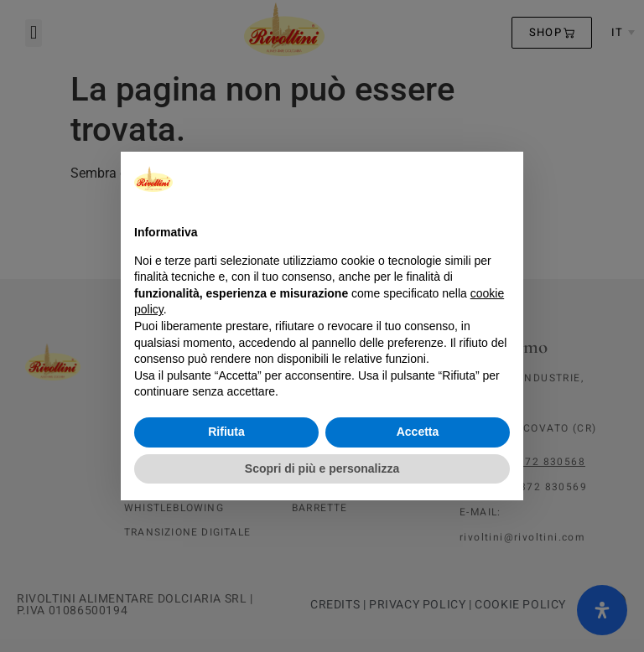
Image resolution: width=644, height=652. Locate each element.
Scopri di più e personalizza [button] (322, 468)
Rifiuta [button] (226, 432)
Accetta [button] (418, 432)
